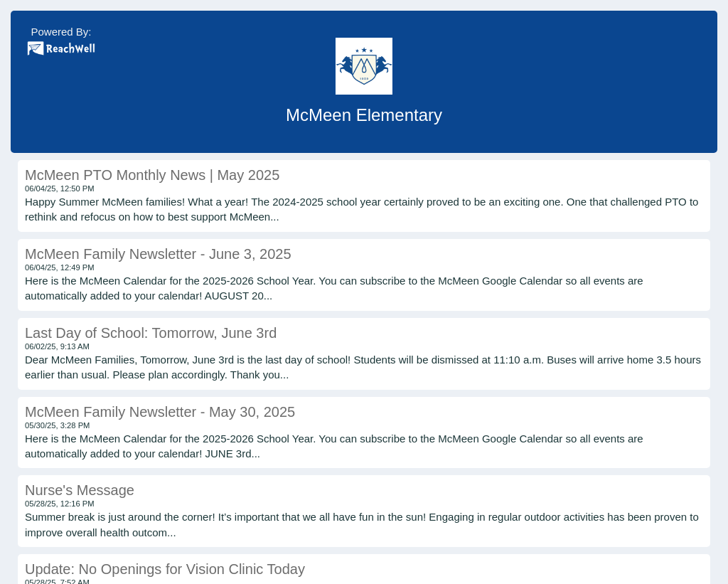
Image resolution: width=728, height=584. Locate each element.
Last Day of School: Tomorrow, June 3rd (151, 333)
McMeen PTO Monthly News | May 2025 (152, 175)
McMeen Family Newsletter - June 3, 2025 (158, 254)
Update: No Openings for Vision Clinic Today (165, 569)
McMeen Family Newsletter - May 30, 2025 (160, 412)
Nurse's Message (80, 490)
